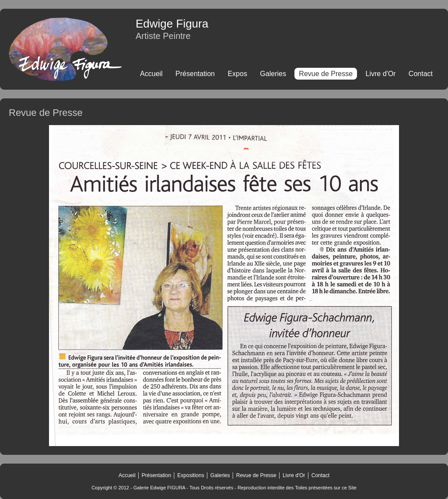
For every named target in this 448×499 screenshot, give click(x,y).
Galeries (273, 74)
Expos (237, 74)
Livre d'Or (381, 74)
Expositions (191, 475)
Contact (421, 74)
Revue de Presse (255, 475)
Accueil (151, 74)
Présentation (195, 74)
